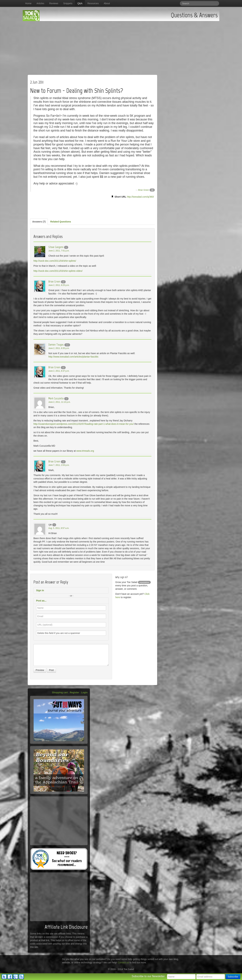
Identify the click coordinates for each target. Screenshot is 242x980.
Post (51, 670)
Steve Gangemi (56, 247)
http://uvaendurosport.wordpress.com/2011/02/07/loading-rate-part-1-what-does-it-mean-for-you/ (84, 424)
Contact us (123, 963)
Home (28, 3)
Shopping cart (60, 692)
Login (84, 692)
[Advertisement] (121, 46)
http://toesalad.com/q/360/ (140, 197)
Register (74, 692)
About (107, 3)
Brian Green (144, 190)
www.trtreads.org (85, 451)
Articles (40, 3)
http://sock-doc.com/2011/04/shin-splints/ (55, 261)
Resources (93, 3)
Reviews (54, 3)
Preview (40, 670)
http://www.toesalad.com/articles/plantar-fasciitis (73, 357)
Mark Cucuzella (56, 398)
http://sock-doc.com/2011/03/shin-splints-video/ (58, 271)
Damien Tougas (56, 345)
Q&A (80, 3)
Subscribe (233, 977)
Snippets (68, 3)
